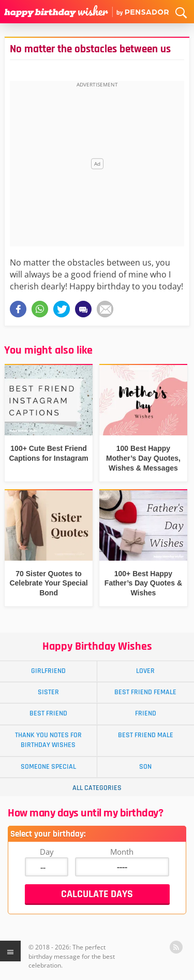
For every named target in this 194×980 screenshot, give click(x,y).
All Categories (97, 788)
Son (145, 767)
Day (47, 852)
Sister (48, 692)
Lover (145, 671)
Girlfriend (48, 671)
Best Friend (48, 713)
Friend (146, 713)
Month (122, 852)
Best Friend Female (145, 692)
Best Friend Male (146, 735)
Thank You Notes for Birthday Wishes (48, 740)
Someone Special (48, 767)
